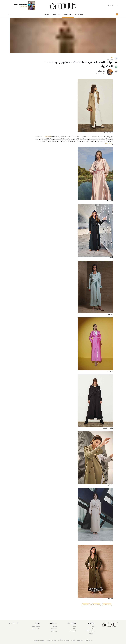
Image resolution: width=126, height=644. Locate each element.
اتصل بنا (66, 641)
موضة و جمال (68, 15)
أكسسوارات (72, 631)
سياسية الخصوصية (39, 641)
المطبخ (47, 15)
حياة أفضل (79, 15)
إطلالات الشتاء (96, 605)
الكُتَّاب (60, 641)
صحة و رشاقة (90, 629)
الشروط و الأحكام (51, 641)
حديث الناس (56, 15)
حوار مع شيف (36, 629)
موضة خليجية (86, 605)
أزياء (74, 627)
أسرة (93, 627)
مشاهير (55, 627)
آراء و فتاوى (54, 631)
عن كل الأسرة (89, 641)
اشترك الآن (23, 7)
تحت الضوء (54, 629)
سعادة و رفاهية (90, 631)
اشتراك (73, 641)
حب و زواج (91, 634)
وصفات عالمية (36, 627)
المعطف (47, 137)
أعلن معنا (80, 641)
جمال (74, 629)
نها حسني (102, 71)
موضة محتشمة (107, 605)
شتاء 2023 (108, 144)
